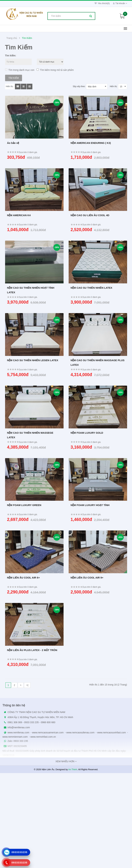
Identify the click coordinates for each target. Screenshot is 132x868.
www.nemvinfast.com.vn (43, 737)
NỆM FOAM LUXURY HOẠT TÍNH (90, 505)
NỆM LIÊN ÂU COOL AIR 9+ (87, 578)
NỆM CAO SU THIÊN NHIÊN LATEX (92, 288)
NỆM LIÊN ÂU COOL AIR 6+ (23, 578)
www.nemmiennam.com (15, 737)
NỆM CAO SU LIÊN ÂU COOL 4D (90, 215)
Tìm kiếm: (11, 56)
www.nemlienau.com (18, 733)
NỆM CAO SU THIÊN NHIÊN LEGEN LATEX (33, 360)
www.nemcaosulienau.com (80, 733)
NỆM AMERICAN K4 (19, 215)
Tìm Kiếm (27, 38)
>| (27, 685)
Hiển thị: (114, 86)
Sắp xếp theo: (79, 86)
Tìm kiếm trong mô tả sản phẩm (55, 70)
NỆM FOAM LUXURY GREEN (24, 505)
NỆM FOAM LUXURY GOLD (87, 433)
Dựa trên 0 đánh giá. (28, 152)
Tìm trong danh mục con (20, 70)
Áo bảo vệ (13, 143)
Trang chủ (12, 38)
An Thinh (73, 769)
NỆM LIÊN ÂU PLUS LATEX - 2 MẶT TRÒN (32, 650)
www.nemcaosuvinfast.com (112, 733)
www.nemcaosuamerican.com (48, 733)
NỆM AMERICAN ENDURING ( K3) (91, 143)
